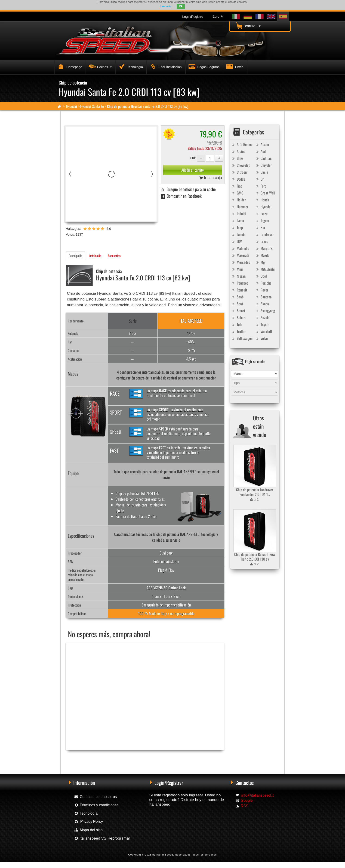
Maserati (240, 255)
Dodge (238, 179)
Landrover (264, 234)
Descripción (75, 256)
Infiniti (239, 214)
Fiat (237, 186)
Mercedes (241, 262)
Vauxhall (263, 331)
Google (247, 800)
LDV (237, 241)
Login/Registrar (169, 783)
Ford (261, 186)
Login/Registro (193, 17)
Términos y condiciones (96, 805)
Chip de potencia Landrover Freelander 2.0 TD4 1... (255, 492)
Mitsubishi (265, 269)
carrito (248, 26)
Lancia (238, 234)
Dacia (262, 172)
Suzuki (262, 318)
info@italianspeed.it (258, 795)
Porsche (263, 283)
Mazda (262, 255)
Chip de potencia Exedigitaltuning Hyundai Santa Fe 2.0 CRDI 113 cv (168, 757)
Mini (237, 269)
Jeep (237, 228)
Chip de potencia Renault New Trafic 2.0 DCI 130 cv (255, 557)
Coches (100, 66)
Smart (238, 311)
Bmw (237, 158)
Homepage (69, 66)
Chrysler (263, 165)
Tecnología (130, 66)
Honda (262, 200)
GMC (237, 193)
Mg (260, 262)
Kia (260, 228)
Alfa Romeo (242, 144)
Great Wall (265, 193)
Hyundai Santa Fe (92, 106)
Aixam (262, 144)
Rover (262, 290)
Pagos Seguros (203, 66)
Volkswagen (242, 338)
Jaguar (262, 221)
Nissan (238, 276)
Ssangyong (265, 311)
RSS (245, 806)
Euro (218, 16)
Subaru (239, 318)
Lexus (262, 241)
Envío (234, 66)
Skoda (262, 304)
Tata (237, 325)
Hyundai (72, 106)
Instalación (95, 256)
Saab (237, 297)
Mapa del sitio (88, 830)
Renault (239, 290)
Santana (263, 297)
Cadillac (263, 158)
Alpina (238, 151)
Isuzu (261, 214)
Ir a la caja (211, 178)
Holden (239, 200)
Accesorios (114, 256)
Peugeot (240, 283)
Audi (261, 151)
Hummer (240, 207)
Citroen (239, 172)
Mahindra (240, 248)
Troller (238, 331)
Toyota (262, 325)
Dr (259, 179)
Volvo (261, 338)
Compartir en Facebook (181, 196)
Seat (237, 304)
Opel (261, 276)
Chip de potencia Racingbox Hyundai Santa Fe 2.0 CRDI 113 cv (99, 757)
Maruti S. (264, 248)
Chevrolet (240, 165)
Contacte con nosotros (95, 797)
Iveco (238, 221)
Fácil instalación (165, 66)
